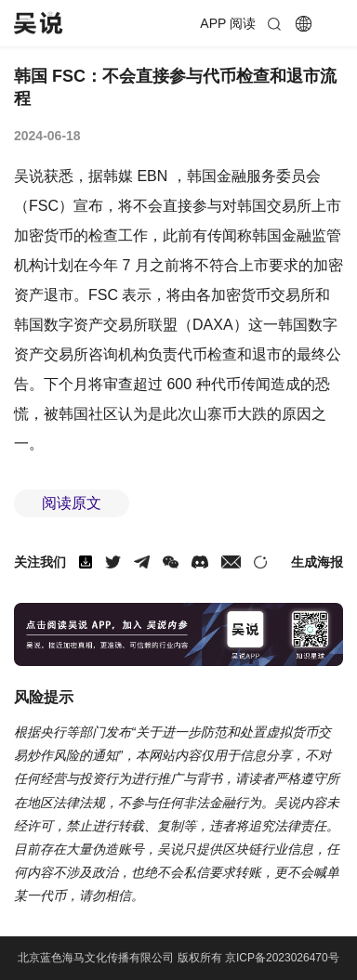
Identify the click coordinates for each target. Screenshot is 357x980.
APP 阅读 (228, 23)
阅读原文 (72, 503)
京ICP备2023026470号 (282, 958)
